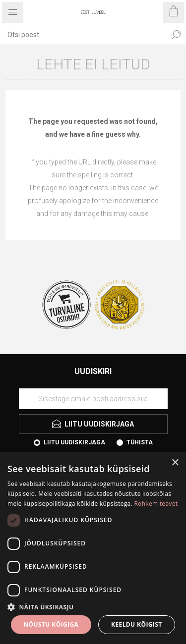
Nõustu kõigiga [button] (51, 624)
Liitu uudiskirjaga (74, 442)
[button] (93, 607)
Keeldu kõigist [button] (137, 624)
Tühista (140, 442)
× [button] (175, 463)
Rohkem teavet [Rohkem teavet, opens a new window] (156, 504)
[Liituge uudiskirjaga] (93, 399)
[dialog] (93, 548)
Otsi (176, 35)
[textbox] (83, 35)
